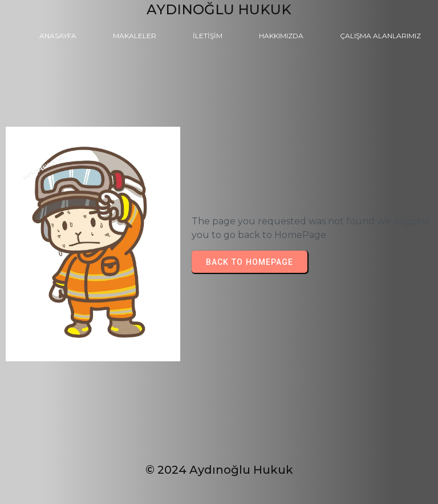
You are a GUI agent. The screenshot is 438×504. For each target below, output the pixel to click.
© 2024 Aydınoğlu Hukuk (219, 470)
